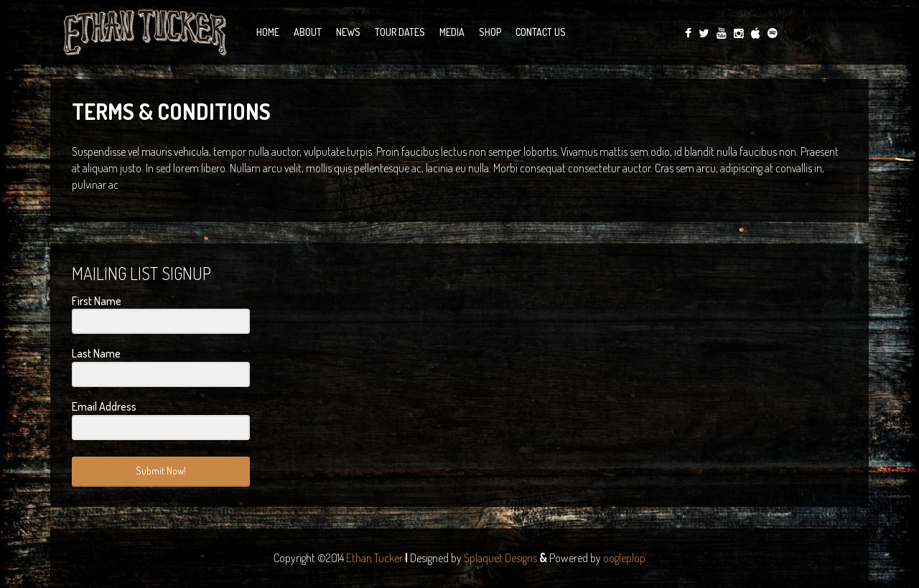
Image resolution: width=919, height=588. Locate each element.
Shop (490, 32)
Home (268, 32)
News (348, 32)
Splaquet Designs (500, 558)
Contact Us (541, 32)
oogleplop (624, 558)
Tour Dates (400, 32)
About (308, 32)
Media (452, 32)
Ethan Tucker (374, 558)
